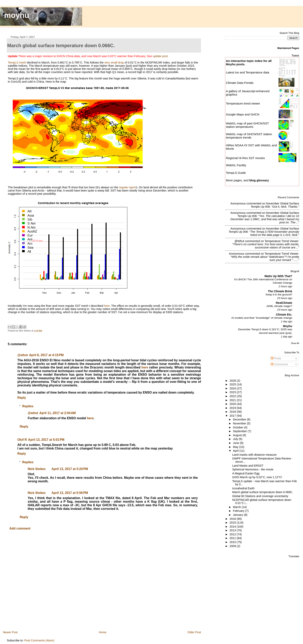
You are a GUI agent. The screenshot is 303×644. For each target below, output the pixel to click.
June (236, 443)
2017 (233, 416)
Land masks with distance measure (254, 455)
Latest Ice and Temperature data (248, 72)
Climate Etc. (284, 315)
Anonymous (238, 203)
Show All (295, 343)
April (236, 451)
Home (103, 632)
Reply (22, 398)
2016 (233, 519)
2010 (233, 542)
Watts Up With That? (278, 276)
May (236, 447)
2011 (233, 538)
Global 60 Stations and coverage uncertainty (260, 496)
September (240, 431)
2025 (233, 384)
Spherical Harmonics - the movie (253, 469)
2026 (233, 381)
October (238, 427)
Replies (28, 406)
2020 (233, 404)
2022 (233, 396)
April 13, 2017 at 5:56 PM (70, 493)
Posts (276, 358)
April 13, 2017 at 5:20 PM (70, 469)
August (238, 435)
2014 (233, 527)
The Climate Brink (280, 291)
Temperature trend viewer (243, 103)
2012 (233, 534)
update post (160, 56)
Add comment (20, 528)
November (240, 423)
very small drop (114, 63)
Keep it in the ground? (279, 295)
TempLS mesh (17, 63)
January (238, 515)
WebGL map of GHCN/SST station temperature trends (249, 136)
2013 (233, 530)
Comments (279, 364)
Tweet (295, 56)
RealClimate (284, 303)
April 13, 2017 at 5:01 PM (46, 440)
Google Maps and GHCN (243, 114)
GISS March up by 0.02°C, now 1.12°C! (257, 477)
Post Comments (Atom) (39, 640)
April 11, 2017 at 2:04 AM (57, 413)
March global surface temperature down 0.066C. (263, 492)
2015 (233, 523)
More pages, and (247, 180)
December (240, 419)
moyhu (17, 15)
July (236, 439)
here (107, 306)
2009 (233, 546)
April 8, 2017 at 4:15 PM (46, 355)
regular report (128, 187)
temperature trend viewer (281, 241)
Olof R (22, 440)
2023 (233, 392)
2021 (233, 400)
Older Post (194, 632)
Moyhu (288, 326)
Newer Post (10, 632)
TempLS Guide (236, 173)
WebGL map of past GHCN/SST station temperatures (247, 125)
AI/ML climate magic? (279, 306)
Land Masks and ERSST (248, 466)
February (239, 511)
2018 (233, 412)
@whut (23, 355)
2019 (233, 408)
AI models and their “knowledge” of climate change (262, 318)
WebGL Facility (236, 165)
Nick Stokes (37, 469)
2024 (233, 388)
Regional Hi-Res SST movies (245, 158)
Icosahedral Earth (243, 488)
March (237, 507)
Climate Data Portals (240, 83)
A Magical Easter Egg (246, 473)
